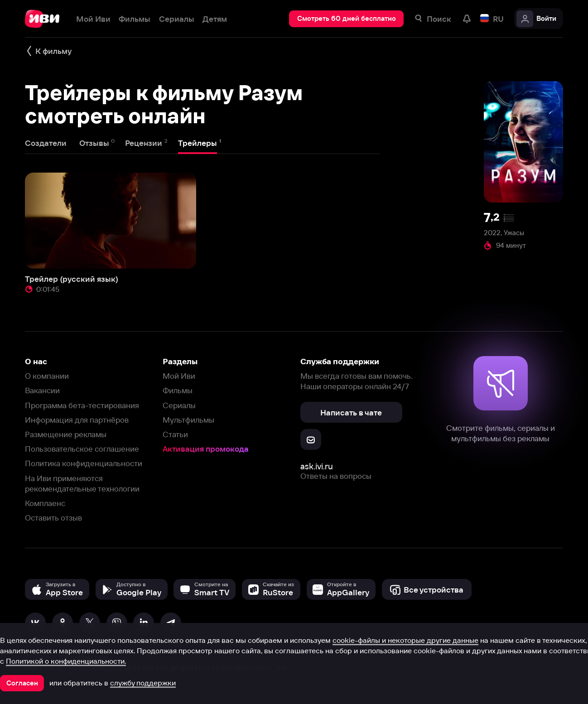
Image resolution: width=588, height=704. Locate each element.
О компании (47, 376)
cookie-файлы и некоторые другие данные (405, 640)
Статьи (175, 434)
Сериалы (179, 405)
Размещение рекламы (66, 434)
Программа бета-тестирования (82, 405)
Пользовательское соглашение (82, 449)
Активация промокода (206, 449)
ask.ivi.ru (317, 466)
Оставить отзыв (53, 518)
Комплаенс (45, 503)
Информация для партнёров (77, 420)
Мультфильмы (188, 420)
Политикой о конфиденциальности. (66, 661)
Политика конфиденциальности (84, 463)
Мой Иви (179, 376)
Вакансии (42, 390)
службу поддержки (143, 683)
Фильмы (178, 390)
